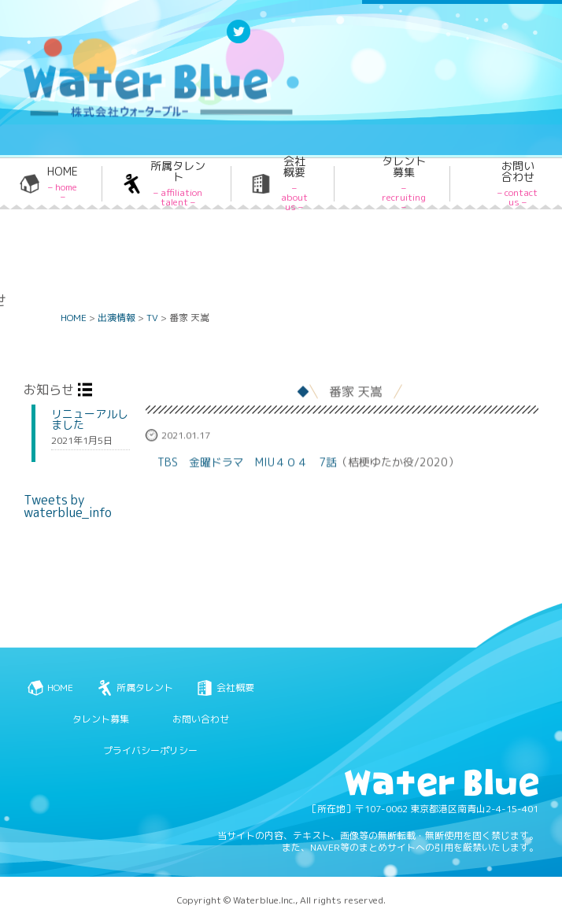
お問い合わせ (518, 184)
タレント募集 (404, 184)
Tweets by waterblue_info (68, 506)
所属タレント (178, 184)
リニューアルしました (90, 419)
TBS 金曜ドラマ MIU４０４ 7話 (247, 466)
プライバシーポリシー (150, 750)
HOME (63, 184)
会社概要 (294, 184)
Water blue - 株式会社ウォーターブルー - (141, 116)
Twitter (238, 42)
